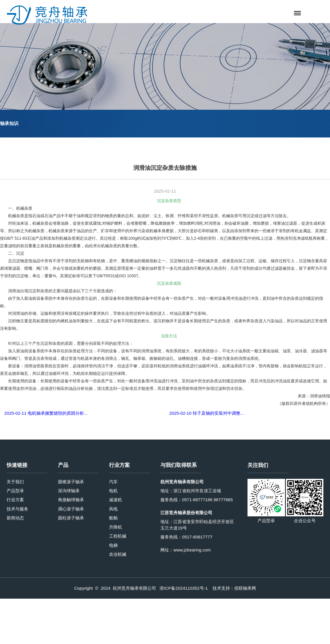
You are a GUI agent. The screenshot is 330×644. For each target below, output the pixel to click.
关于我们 (15, 555)
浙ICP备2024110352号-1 (184, 588)
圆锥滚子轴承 (71, 555)
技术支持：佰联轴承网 (234, 588)
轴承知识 (9, 124)
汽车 (113, 555)
